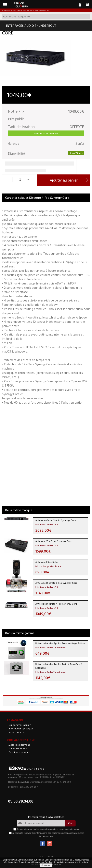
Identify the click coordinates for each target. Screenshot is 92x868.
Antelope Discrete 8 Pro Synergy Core (56, 583)
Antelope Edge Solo (47, 562)
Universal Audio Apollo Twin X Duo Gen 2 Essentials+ (59, 666)
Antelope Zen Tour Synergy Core (54, 541)
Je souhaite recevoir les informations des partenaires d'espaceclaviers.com (48, 833)
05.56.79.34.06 (21, 801)
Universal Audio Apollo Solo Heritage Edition (60, 643)
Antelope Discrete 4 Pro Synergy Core (56, 604)
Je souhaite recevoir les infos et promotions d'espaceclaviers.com (48, 829)
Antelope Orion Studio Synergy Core (56, 520)
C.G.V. (41, 856)
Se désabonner (46, 836)
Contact (51, 856)
